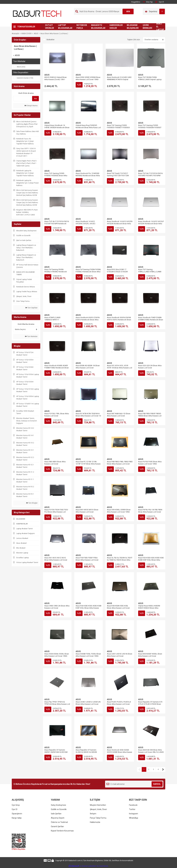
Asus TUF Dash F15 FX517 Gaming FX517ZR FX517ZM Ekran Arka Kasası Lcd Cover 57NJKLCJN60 (118, 177)
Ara (35, 99)
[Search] (104, 11)
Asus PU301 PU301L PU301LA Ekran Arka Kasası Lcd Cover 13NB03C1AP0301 (119, 704)
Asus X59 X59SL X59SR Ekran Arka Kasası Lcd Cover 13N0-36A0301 (119, 512)
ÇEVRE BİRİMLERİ (147, 27)
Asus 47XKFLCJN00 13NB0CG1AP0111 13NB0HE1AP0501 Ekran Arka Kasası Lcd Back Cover (56, 321)
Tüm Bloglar (32, 503)
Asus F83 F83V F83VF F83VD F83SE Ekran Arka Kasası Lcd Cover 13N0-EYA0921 (150, 416)
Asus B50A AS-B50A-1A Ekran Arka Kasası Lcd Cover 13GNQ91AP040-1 (88, 368)
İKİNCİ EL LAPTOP (160, 27)
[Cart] (154, 11)
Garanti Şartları (57, 826)
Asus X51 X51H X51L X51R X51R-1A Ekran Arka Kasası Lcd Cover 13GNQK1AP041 (119, 368)
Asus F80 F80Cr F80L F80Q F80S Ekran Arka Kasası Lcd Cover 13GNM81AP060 (120, 464)
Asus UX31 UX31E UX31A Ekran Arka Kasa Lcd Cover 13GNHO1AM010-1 (120, 656)
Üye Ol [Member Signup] (160, 2)
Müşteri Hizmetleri (98, 805)
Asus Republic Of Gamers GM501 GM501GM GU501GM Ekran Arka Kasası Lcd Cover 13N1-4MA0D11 (56, 753)
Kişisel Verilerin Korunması (62, 831)
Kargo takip (17, 818)
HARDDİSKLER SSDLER (116, 27)
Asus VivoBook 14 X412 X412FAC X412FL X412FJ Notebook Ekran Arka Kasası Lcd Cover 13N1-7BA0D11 (87, 225)
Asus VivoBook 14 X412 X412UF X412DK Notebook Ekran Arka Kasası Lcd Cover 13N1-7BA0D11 (151, 225)
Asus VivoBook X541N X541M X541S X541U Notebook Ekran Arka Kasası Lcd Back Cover (119, 320)
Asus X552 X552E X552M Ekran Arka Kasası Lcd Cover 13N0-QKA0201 (88, 79)
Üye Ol (15, 809)
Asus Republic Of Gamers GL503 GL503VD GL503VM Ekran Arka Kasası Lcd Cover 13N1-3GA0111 (87, 753)
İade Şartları (56, 814)
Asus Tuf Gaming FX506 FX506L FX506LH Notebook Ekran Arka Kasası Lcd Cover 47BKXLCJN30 (88, 272)
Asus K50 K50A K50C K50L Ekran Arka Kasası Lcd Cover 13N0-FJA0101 (118, 608)
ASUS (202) (21, 67)
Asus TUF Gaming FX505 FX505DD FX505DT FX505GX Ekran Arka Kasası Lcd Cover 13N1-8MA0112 (118, 129)
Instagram (134, 814)
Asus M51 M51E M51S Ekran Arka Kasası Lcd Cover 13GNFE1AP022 (87, 512)
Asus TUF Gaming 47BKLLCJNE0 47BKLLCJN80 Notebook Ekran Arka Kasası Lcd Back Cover (150, 273)
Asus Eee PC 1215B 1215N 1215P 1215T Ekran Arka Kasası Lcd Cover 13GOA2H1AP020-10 (88, 464)
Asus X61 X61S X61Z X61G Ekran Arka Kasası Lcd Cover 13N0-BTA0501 (56, 560)
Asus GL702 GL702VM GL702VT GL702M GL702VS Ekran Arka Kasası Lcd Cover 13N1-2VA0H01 (120, 561)
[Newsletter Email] (134, 784)
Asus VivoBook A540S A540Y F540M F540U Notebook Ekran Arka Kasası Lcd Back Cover (57, 368)
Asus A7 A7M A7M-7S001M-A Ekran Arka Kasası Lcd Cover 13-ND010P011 (88, 416)
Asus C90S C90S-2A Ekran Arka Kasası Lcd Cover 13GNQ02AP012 (57, 608)
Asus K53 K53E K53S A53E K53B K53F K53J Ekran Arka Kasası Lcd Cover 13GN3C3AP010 (88, 608)
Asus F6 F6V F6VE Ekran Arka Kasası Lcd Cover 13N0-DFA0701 (150, 464)
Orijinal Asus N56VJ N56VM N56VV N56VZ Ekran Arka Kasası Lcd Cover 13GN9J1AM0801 (149, 609)
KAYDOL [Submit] (157, 784)
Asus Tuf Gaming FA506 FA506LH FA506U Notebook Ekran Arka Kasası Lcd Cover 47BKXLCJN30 (56, 273)
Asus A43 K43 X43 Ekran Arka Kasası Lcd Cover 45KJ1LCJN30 (151, 751)
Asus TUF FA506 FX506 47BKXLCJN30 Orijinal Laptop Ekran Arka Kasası (150, 79)
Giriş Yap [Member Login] (148, 2)
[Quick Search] (22, 99)
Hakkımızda (95, 822)
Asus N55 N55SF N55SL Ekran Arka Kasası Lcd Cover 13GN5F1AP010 (150, 656)
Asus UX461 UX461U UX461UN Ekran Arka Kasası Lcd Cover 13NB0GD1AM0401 (88, 704)
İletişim (93, 814)
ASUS (47, 75)
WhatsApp (134, 818)
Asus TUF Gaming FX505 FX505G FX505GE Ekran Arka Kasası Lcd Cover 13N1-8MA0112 (56, 177)
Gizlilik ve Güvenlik (59, 809)
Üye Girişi (16, 805)
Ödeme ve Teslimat (59, 822)
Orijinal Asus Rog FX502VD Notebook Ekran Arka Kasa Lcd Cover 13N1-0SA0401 (88, 128)
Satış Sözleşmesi (58, 805)
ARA (128, 11)
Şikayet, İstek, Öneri (98, 809)
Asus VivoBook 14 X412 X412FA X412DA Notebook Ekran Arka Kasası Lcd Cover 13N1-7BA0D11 (120, 225)
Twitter (132, 809)
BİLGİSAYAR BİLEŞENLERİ (133, 27)
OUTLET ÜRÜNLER (50, 27)
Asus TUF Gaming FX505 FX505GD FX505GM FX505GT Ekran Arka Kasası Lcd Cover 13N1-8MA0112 (150, 129)
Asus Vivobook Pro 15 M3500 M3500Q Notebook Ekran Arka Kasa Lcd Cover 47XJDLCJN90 (88, 176)
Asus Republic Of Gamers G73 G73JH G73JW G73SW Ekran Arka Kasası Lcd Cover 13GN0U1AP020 (150, 705)
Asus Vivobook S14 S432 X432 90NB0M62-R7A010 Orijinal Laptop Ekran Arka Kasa (119, 79)
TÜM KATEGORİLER (26, 27)
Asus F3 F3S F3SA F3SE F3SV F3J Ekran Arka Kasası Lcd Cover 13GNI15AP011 (56, 512)
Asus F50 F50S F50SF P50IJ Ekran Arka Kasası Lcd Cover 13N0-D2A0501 (87, 560)
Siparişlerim (17, 814)
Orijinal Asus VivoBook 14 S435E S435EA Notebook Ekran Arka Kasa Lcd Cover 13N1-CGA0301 (57, 129)
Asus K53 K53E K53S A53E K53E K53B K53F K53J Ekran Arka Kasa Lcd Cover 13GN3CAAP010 (151, 560)
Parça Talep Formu (98, 818)
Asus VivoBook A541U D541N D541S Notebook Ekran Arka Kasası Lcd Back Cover (88, 320)
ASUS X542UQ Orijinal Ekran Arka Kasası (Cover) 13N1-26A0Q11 (56, 79)
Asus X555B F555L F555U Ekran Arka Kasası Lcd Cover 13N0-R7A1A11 (88, 656)
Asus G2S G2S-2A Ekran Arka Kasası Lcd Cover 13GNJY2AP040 (150, 368)
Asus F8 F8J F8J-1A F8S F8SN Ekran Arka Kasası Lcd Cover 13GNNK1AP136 (150, 512)
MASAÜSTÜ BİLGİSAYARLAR (98, 27)
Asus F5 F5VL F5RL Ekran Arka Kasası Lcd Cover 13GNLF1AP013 (57, 416)
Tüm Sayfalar (31, 308)
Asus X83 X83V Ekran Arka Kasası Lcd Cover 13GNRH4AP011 (55, 464)
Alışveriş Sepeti (58, 818)
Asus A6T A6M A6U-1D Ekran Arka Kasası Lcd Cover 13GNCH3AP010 (119, 416)
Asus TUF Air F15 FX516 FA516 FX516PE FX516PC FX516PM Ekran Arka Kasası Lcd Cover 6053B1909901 (150, 177)
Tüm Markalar (31, 336)
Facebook (133, 805)
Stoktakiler (50, 40)
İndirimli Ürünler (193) (25, 78)
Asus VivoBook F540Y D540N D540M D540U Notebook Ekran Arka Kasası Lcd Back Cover (151, 320)
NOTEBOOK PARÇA (82, 27)
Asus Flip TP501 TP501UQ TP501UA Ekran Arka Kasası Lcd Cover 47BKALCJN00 (57, 704)
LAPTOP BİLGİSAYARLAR (65, 27)
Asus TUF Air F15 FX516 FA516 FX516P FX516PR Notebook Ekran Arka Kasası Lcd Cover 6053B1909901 (57, 225)
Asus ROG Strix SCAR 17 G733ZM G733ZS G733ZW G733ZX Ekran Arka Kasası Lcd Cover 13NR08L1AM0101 (119, 273)
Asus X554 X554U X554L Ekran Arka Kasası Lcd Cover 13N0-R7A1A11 (57, 656)
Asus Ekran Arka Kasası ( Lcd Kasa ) (54, 34)
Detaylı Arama (31, 106)
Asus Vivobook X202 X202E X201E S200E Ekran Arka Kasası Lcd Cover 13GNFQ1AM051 (119, 752)
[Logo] (37, 13)
